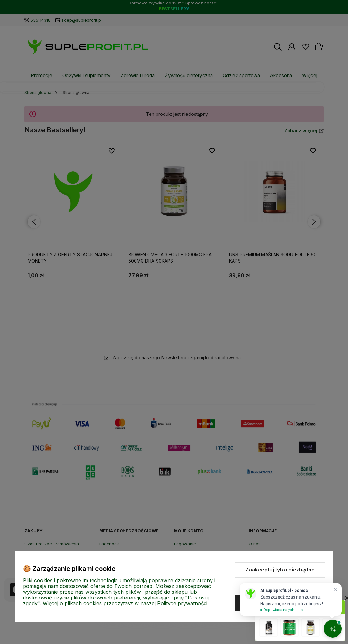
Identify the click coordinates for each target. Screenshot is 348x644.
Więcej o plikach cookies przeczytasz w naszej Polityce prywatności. (126, 603)
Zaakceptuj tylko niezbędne (280, 570)
